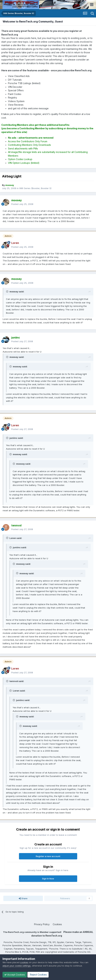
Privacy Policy (42, 924)
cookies (24, 962)
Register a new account (48, 856)
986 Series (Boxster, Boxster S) (35, 188)
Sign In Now (48, 879)
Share (23, 898)
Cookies (57, 924)
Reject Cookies (38, 975)
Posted (22, 204)
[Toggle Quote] (7, 292)
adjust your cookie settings (17, 966)
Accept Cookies (15, 975)
